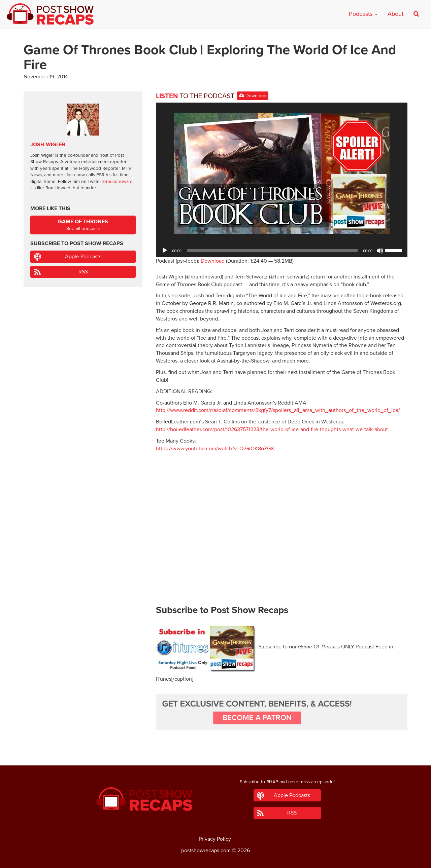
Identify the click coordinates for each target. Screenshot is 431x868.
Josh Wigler (48, 145)
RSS (83, 272)
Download (253, 96)
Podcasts (363, 14)
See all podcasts (83, 225)
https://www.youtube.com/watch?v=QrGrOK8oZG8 (215, 449)
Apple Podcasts (83, 257)
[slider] (272, 251)
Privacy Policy (215, 839)
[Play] (165, 251)
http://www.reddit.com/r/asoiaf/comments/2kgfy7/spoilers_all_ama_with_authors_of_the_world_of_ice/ (278, 410)
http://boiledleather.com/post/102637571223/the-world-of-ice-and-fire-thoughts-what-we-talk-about (272, 429)
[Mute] (380, 251)
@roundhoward (118, 182)
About (395, 14)
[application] (282, 251)
